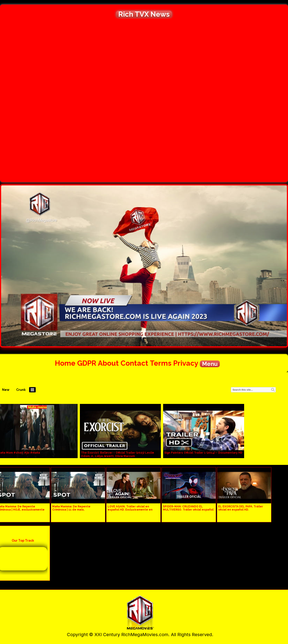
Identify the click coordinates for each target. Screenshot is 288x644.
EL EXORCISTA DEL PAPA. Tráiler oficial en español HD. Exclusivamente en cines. (241, 510)
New (6, 390)
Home (65, 363)
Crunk (21, 390)
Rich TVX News (144, 14)
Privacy (186, 363)
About (108, 363)
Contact (134, 363)
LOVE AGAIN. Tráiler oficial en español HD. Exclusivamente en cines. (130, 510)
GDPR (87, 363)
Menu (210, 364)
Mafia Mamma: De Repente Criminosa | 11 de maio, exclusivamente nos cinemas (73, 510)
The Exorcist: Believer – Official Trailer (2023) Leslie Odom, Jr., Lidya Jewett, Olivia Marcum (118, 454)
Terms (161, 363)
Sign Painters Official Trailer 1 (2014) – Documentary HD (203, 453)
